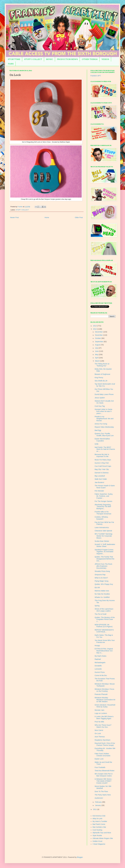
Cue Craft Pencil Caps (103, 466)
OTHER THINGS (90, 59)
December (99, 332)
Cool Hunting (97, 830)
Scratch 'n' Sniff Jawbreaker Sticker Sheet (105, 545)
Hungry (97, 646)
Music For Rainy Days (103, 460)
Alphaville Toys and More (102, 833)
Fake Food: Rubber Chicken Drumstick (102, 755)
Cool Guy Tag (100, 406)
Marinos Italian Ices (102, 591)
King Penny (99, 378)
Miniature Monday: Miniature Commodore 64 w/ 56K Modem (105, 700)
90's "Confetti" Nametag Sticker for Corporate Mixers (103, 536)
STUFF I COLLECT (33, 59)
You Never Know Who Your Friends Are (105, 641)
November (99, 335)
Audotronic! (99, 798)
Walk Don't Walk (101, 479)
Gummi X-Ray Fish (102, 463)
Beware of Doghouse (102, 374)
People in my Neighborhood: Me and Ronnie (104, 419)
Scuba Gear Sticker (102, 541)
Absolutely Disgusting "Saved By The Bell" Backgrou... (103, 507)
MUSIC (50, 59)
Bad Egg (98, 430)
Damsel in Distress (102, 473)
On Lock (98, 733)
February (99, 802)
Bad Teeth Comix (99, 824)
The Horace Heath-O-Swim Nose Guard (105, 487)
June (97, 351)
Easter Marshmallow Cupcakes (102, 440)
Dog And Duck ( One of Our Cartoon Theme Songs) (105, 744)
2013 (95, 326)
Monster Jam (99, 710)
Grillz (97, 444)
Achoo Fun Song (101, 424)
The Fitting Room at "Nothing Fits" (102, 365)
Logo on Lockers (101, 713)
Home (47, 217)
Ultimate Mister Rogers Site (103, 838)
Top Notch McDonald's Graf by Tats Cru (105, 385)
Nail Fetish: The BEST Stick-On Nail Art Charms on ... (105, 449)
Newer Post (14, 217)
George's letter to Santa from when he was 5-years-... (103, 411)
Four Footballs (100, 767)
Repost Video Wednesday (104, 427)
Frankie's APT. (96, 76)
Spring (97, 606)
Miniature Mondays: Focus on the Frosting (104, 690)
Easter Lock (99, 759)
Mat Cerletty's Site (99, 827)
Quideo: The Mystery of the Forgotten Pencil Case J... (105, 619)
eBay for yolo (97, 819)
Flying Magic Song (101, 581)
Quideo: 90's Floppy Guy (104, 584)
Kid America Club (99, 816)
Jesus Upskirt (100, 398)
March (98, 361)
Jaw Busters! (99, 482)
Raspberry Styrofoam (102, 740)
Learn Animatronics (102, 527)
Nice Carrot (99, 730)
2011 (95, 809)
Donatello (98, 666)
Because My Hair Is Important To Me (102, 455)
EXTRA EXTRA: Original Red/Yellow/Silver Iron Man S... (104, 651)
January (98, 805)
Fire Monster (99, 491)
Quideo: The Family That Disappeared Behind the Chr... (104, 559)
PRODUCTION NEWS (67, 59)
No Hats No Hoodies (102, 594)
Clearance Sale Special (103, 531)
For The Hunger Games (103, 501)
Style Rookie (97, 835)
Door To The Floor (101, 791)
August (98, 345)
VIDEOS (105, 59)
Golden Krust (97, 841)
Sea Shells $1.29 (101, 381)
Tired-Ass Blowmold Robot (104, 771)
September (99, 342)
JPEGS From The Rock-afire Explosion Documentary (104, 566)
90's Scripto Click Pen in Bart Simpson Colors (104, 775)
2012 (95, 329)
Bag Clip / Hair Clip (102, 469)
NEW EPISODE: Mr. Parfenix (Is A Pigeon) (104, 626)
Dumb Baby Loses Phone (104, 394)
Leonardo (98, 669)
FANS (11, 64)
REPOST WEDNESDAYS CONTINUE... (104, 631)
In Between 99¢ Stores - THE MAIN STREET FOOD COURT (104, 781)
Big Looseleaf (100, 476)
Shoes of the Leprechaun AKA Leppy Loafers (104, 610)
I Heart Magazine (99, 844)
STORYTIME (14, 59)
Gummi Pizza (100, 672)
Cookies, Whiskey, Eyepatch (101, 518)
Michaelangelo (100, 663)
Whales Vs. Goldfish (102, 597)
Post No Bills (99, 722)
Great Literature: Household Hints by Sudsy (105, 706)
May (97, 355)
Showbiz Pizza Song (102, 571)
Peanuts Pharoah (101, 694)
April (97, 358)
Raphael (98, 659)
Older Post (79, 217)
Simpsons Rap (100, 575)
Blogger (80, 857)
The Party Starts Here (103, 795)
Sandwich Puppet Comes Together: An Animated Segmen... (104, 552)
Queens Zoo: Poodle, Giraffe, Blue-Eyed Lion (104, 435)
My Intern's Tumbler (100, 821)
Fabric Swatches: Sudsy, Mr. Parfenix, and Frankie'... (104, 496)
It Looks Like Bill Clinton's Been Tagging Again (104, 717)
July (97, 348)
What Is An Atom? (101, 578)
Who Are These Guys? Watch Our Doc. (103, 726)
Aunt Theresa (100, 737)
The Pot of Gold (100, 614)
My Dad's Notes (100, 656)
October (98, 338)
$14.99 (97, 588)
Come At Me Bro (101, 675)
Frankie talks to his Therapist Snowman (103, 513)
